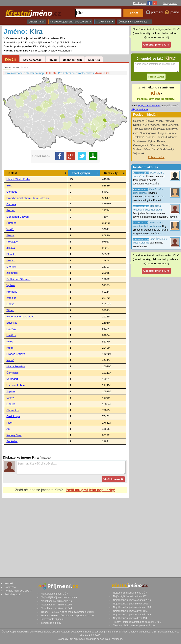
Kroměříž (12, 292)
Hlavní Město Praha (18, 179)
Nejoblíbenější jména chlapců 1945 (132, 615)
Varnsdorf (12, 379)
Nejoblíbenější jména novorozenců (71, 21)
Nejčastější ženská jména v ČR (130, 596)
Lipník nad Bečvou (17, 217)
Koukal (160, 137)
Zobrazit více (156, 157)
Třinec (10, 310)
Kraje (16, 67)
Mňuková (172, 129)
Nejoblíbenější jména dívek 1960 (131, 611)
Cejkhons (139, 121)
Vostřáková (140, 141)
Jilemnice (12, 273)
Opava (10, 304)
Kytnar (152, 141)
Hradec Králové (16, 354)
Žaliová (150, 121)
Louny (10, 398)
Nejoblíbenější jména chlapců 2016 (132, 600)
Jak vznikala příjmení (52, 619)
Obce (7, 67)
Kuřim (10, 348)
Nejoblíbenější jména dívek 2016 (131, 604)
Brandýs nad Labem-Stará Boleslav (28, 198)
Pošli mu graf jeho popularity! (90, 490)
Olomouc (12, 192)
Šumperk (12, 223)
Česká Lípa (13, 416)
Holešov (11, 329)
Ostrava (11, 204)
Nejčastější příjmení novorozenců (59, 597)
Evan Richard (151, 125)
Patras (161, 141)
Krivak (148, 129)
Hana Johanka (169, 125)
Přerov (10, 235)
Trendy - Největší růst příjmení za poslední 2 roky (67, 612)
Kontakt (9, 583)
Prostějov (12, 242)
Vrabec (137, 149)
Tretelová (139, 137)
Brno (9, 186)
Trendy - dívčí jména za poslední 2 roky (134, 626)
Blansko (11, 254)
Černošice (12, 373)
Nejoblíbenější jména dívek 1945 (131, 618)
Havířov (11, 335)
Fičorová (155, 145)
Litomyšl (11, 267)
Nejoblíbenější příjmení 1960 (56, 605)
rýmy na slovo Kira (149, 105)
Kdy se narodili (32, 60)
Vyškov (11, 285)
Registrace (170, 3)
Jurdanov (171, 137)
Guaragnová (141, 145)
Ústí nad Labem (16, 385)
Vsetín (10, 229)
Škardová (159, 129)
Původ (53, 60)
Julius (147, 149)
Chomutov (13, 410)
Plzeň (10, 423)
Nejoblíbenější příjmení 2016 (56, 601)
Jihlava (11, 248)
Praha (24, 67)
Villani (160, 121)
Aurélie (150, 137)
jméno (174, 12)
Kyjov (10, 342)
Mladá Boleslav (15, 366)
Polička (11, 260)
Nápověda (10, 587)
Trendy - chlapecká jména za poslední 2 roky (137, 622)
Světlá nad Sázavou (18, 279)
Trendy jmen (105, 21)
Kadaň (10, 360)
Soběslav (12, 441)
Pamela (169, 121)
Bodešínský (167, 149)
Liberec (11, 404)
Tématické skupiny (51, 623)
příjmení (158, 12)
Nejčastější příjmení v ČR (55, 594)
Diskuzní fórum (37, 22)
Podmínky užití (13, 595)
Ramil (155, 149)
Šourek (172, 133)
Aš (8, 429)
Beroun (11, 210)
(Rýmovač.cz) (140, 109)
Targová (138, 129)
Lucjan (162, 133)
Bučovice (12, 323)
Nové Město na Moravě (20, 317)
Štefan (165, 145)
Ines (136, 133)
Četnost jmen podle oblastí (135, 21)
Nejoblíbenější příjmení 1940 (56, 608)
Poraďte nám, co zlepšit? (18, 591)
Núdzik (137, 125)
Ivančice (11, 298)
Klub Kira (94, 60)
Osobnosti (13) (72, 60)
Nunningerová (148, 133)
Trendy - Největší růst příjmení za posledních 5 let (68, 616)
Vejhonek (139, 153)
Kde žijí (10, 59)
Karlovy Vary (14, 435)
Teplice (11, 391)
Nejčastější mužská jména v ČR (130, 593)
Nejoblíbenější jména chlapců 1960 (132, 607)
